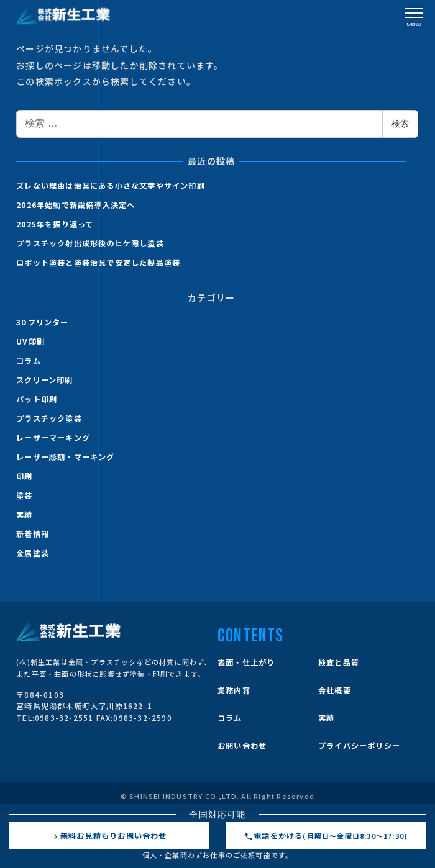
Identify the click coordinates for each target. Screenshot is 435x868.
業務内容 (234, 690)
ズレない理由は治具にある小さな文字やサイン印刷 (111, 186)
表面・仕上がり (246, 662)
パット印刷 (37, 399)
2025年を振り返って (55, 224)
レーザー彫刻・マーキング (65, 457)
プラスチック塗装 (49, 418)
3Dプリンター (42, 322)
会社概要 (335, 690)
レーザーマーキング (53, 438)
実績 (24, 515)
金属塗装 (33, 553)
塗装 (24, 495)
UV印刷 (30, 341)
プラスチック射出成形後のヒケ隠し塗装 (90, 243)
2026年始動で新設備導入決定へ (76, 205)
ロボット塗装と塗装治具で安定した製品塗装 (98, 263)
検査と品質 (339, 662)
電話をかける (326, 836)
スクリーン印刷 (44, 380)
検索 (400, 124)
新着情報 (33, 534)
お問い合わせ (242, 746)
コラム (29, 361)
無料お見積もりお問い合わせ (109, 836)
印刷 (24, 476)
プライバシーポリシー (359, 746)
